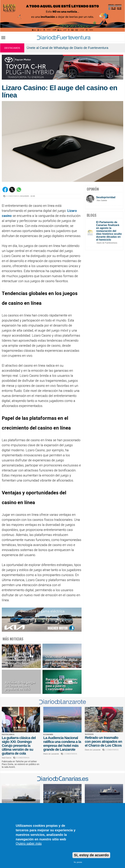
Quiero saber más (29, 843)
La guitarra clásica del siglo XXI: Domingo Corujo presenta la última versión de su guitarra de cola (19, 746)
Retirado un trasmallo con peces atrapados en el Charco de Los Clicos (103, 742)
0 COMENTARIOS (13, 196)
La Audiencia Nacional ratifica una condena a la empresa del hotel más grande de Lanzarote (62, 744)
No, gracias (78, 862)
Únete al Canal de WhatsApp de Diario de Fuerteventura (67, 48)
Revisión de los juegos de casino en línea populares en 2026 (20, 686)
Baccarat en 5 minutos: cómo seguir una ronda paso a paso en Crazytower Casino (62, 684)
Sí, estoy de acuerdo (91, 855)
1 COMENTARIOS (70, 754)
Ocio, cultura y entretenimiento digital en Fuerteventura (62, 660)
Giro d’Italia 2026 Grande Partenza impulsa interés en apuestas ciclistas (18, 658)
